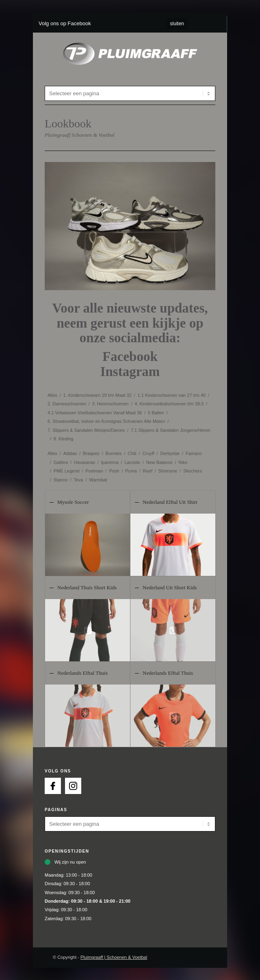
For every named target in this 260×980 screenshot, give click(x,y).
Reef (148, 471)
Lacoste (132, 462)
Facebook (130, 357)
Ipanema (110, 462)
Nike (183, 462)
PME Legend (67, 471)
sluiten (177, 24)
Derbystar (170, 453)
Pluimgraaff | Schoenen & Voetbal (114, 957)
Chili (132, 453)
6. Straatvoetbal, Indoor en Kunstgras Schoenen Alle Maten (106, 421)
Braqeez (91, 453)
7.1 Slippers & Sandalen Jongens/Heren (171, 430)
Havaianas (84, 462)
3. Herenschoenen (110, 404)
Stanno (61, 480)
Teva (78, 480)
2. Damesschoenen (67, 404)
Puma (131, 471)
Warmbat (98, 480)
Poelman (94, 471)
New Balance (159, 462)
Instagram (130, 372)
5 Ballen (156, 413)
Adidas (70, 453)
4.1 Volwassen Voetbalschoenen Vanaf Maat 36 (95, 413)
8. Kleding (64, 439)
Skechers (193, 471)
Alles (52, 395)
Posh (114, 471)
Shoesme (168, 471)
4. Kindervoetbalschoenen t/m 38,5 (169, 404)
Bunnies (114, 453)
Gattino (61, 462)
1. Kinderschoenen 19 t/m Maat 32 (97, 395)
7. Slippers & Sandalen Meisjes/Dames (86, 430)
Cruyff (148, 453)
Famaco (194, 453)
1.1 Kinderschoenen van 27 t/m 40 (172, 395)
